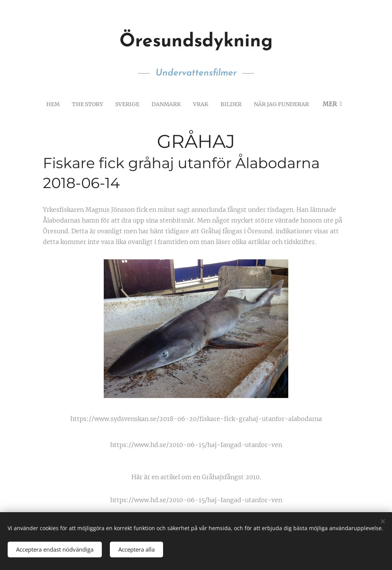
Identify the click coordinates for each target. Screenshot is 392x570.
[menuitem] (45, 104)
